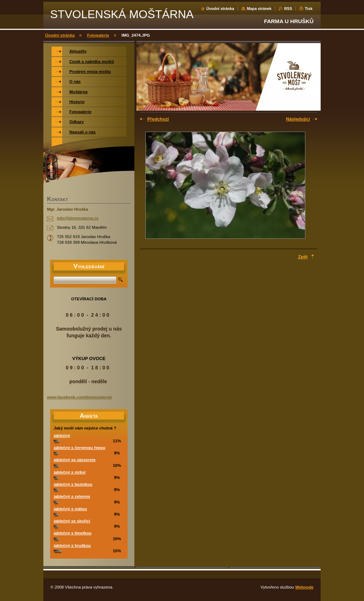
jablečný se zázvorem (75, 460)
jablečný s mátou (70, 509)
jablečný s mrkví (70, 472)
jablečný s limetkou (73, 533)
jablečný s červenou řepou (79, 448)
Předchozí (158, 119)
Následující (298, 119)
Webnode (304, 587)
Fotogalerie (98, 35)
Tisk (309, 9)
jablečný (62, 436)
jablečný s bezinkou (73, 484)
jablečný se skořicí (72, 521)
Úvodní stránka (220, 9)
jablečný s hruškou (72, 545)
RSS (288, 9)
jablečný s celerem (72, 496)
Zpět (303, 257)
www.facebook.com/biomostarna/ (79, 397)
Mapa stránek (259, 9)
